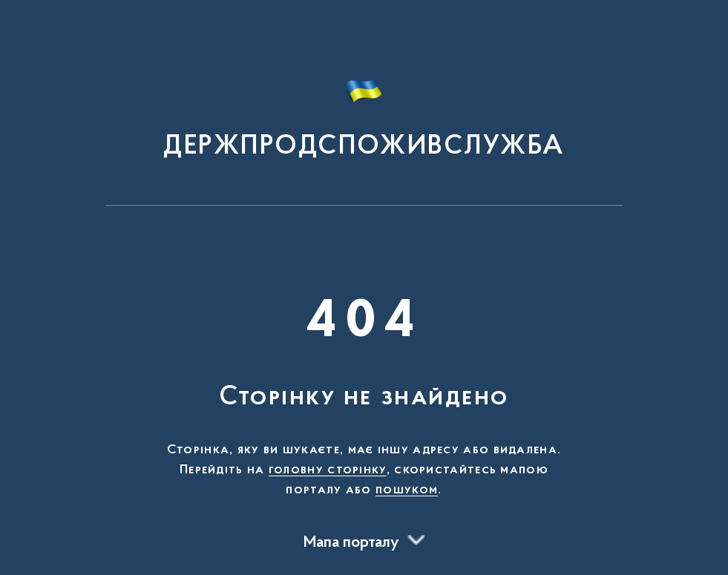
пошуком (407, 490)
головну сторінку (328, 470)
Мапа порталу (351, 543)
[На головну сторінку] (364, 110)
